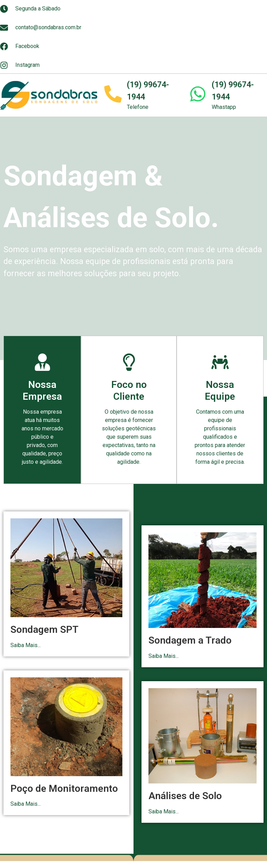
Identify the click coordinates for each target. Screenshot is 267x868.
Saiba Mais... (26, 645)
